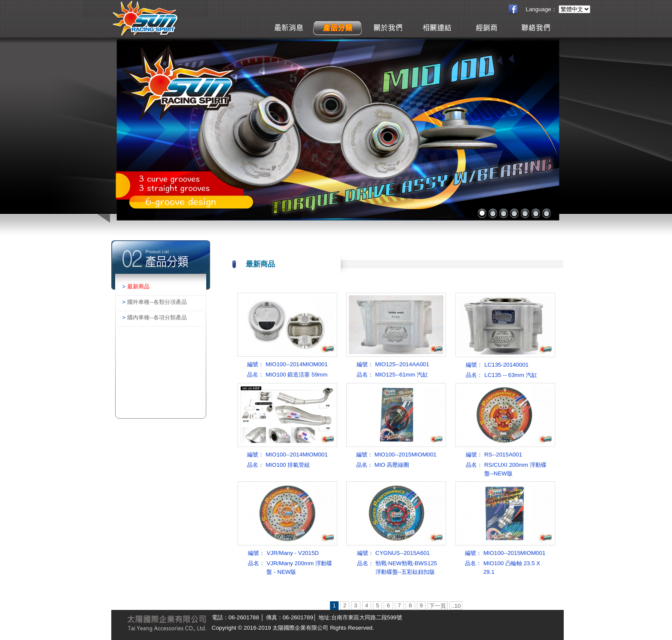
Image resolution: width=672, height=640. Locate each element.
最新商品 (138, 286)
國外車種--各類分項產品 (157, 302)
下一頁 (438, 606)
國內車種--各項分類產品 (157, 317)
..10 (456, 606)
